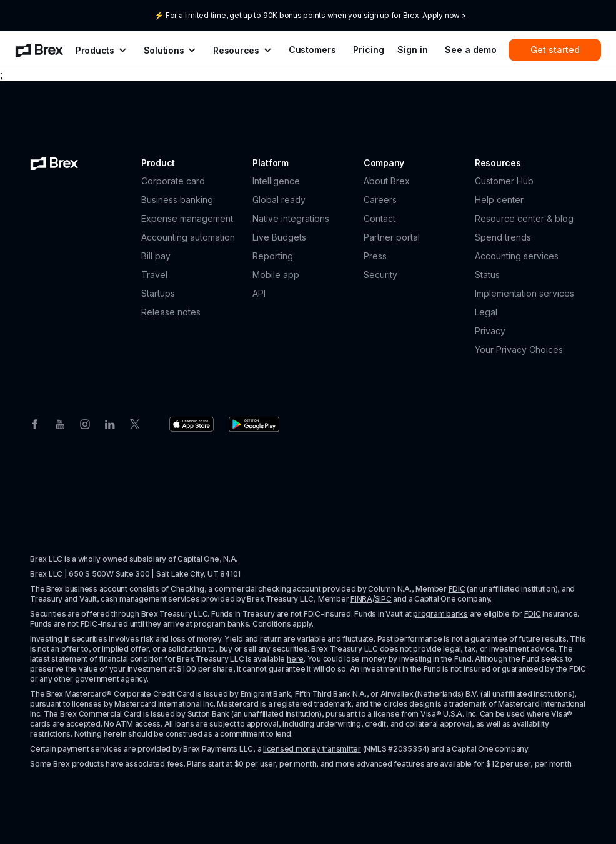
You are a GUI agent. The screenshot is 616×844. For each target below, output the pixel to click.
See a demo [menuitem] (471, 50)
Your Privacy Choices (519, 350)
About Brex (387, 181)
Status (487, 275)
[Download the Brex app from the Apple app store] (191, 424)
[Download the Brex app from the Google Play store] (254, 424)
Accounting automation (188, 237)
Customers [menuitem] (312, 50)
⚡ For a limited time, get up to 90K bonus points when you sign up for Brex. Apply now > (310, 15)
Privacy (490, 331)
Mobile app (276, 275)
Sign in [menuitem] (412, 50)
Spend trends (503, 237)
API (259, 293)
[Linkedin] (110, 423)
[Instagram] (85, 423)
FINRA (361, 599)
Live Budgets (279, 237)
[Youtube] (60, 423)
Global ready (279, 200)
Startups (158, 293)
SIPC (383, 599)
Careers (380, 200)
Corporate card (173, 181)
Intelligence (276, 181)
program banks (440, 614)
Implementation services (524, 293)
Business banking (177, 200)
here (295, 659)
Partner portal (392, 237)
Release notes (171, 312)
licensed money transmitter (312, 749)
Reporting (273, 256)
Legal (486, 312)
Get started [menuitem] (555, 50)
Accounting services (517, 256)
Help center (499, 200)
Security (380, 275)
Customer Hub (504, 181)
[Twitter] (135, 423)
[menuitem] (39, 50)
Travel (154, 275)
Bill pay (156, 256)
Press (375, 256)
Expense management (187, 218)
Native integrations (291, 218)
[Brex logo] (54, 163)
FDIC (457, 589)
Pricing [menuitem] (368, 50)
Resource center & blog (524, 218)
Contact (380, 218)
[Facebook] (35, 423)
